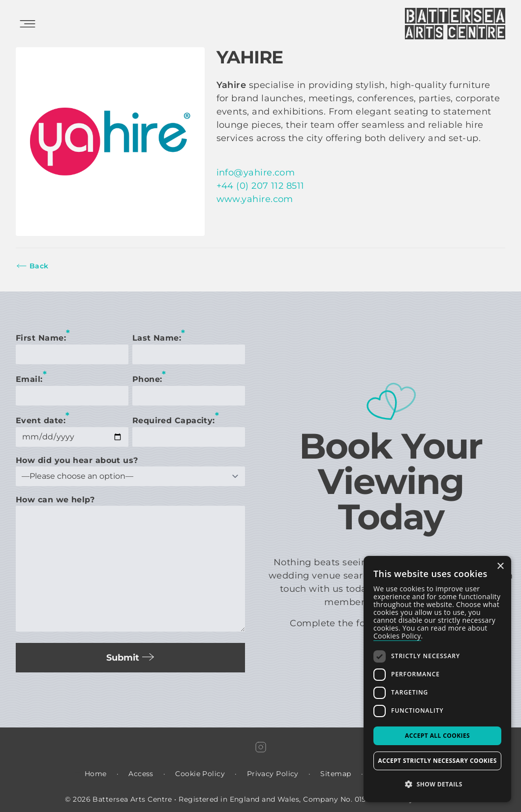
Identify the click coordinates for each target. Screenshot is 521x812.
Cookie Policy (200, 774)
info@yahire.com (256, 173)
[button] (437, 784)
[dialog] (437, 679)
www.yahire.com (255, 199)
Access (141, 774)
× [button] (500, 566)
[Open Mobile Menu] (28, 24)
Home (96, 774)
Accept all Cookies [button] (437, 736)
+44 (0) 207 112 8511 (260, 186)
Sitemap (336, 774)
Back (32, 266)
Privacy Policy (273, 774)
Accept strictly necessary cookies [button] (437, 761)
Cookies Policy (397, 636)
